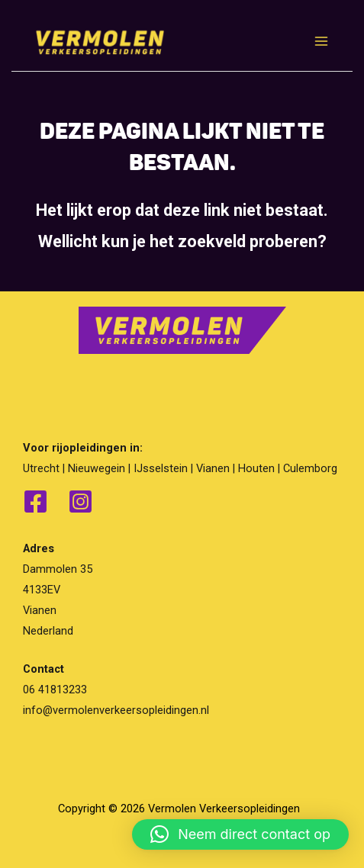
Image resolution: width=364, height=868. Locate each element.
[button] (240, 834)
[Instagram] (81, 502)
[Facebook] (35, 502)
